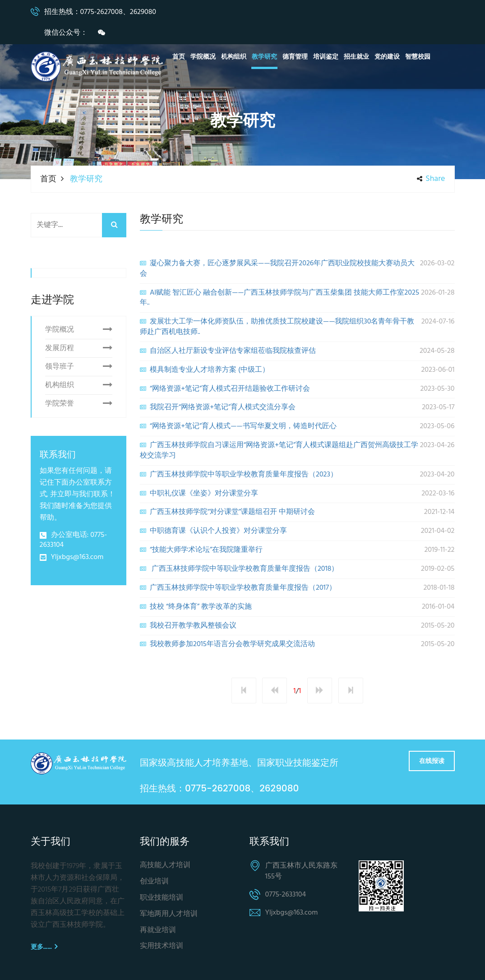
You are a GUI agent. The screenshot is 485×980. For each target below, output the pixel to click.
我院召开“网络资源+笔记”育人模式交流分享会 (297, 407)
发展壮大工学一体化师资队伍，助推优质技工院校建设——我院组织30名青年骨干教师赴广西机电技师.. (297, 327)
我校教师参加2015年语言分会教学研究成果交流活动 (297, 644)
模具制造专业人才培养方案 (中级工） (297, 370)
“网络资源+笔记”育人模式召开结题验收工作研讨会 (297, 389)
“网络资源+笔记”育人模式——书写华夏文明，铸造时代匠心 (297, 426)
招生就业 (356, 57)
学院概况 (203, 57)
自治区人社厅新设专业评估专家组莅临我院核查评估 (297, 351)
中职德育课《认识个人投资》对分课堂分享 (297, 531)
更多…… (44, 947)
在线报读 (432, 761)
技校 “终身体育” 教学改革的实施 (297, 607)
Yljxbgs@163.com (77, 557)
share (431, 179)
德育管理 (295, 57)
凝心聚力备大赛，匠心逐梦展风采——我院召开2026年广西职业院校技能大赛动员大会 (297, 269)
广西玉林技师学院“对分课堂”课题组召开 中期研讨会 (297, 512)
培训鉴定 (326, 57)
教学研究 (264, 57)
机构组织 (234, 57)
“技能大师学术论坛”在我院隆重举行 (297, 550)
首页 (179, 57)
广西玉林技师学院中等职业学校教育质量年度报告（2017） (297, 588)
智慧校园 (418, 57)
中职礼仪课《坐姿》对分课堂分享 (297, 494)
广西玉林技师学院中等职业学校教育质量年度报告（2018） (297, 569)
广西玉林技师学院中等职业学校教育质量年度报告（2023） (297, 475)
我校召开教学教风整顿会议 (297, 626)
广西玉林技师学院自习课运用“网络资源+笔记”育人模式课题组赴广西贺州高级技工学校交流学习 (297, 451)
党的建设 (387, 57)
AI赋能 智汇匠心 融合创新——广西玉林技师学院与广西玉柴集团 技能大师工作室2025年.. (297, 298)
